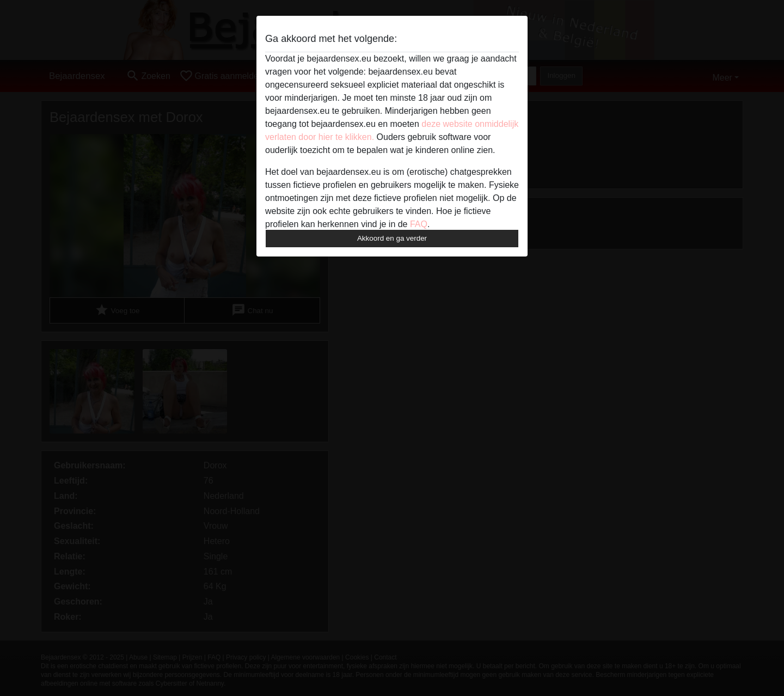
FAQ (419, 224)
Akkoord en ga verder (392, 238)
